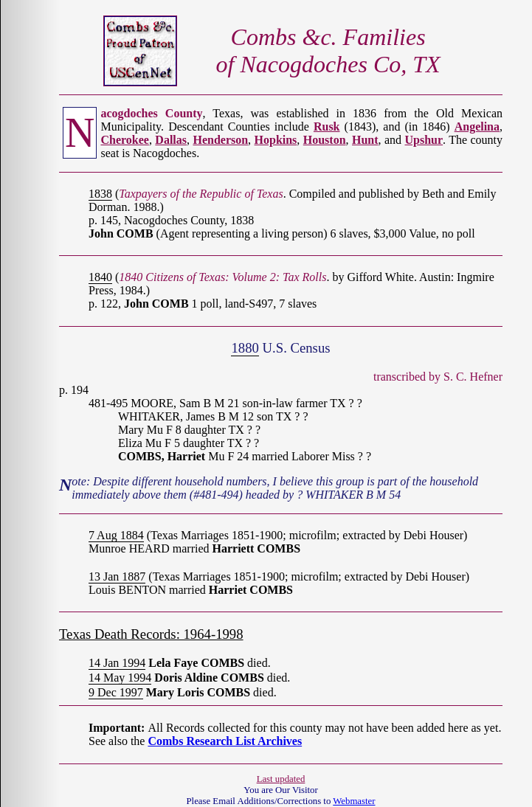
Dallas (171, 140)
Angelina (477, 127)
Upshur (424, 140)
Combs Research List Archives (225, 741)
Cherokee (124, 140)
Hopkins (276, 140)
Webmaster (354, 801)
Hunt (365, 140)
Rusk (327, 127)
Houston (325, 140)
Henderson (220, 140)
